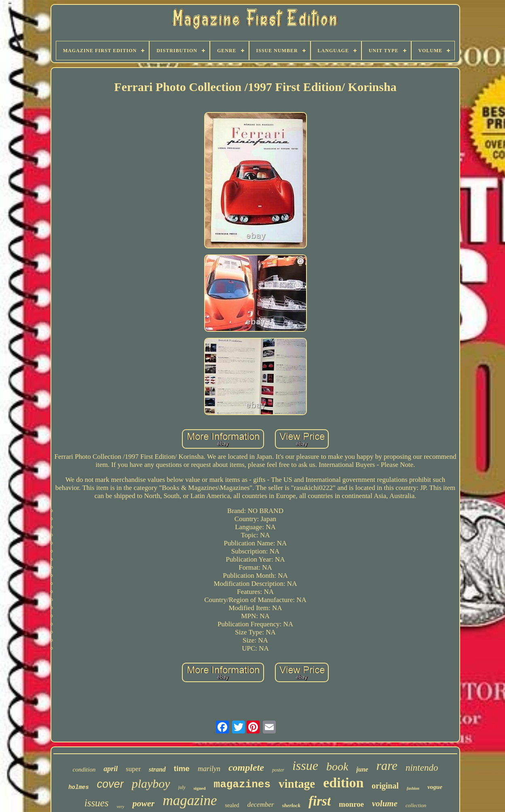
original (385, 786)
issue (305, 765)
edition (343, 783)
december (261, 805)
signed (200, 788)
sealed (232, 805)
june (362, 769)
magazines (242, 784)
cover (110, 784)
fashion (413, 788)
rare (387, 766)
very (120, 806)
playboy (151, 783)
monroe (351, 804)
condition (84, 770)
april (111, 769)
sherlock (292, 805)
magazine (190, 800)
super (133, 769)
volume (385, 804)
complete (246, 767)
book (337, 766)
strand (157, 769)
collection (416, 805)
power (143, 803)
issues (97, 803)
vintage (297, 784)
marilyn (209, 769)
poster (278, 770)
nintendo (422, 768)
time (182, 769)
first (320, 801)
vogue (435, 787)
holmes (78, 787)
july (182, 787)
